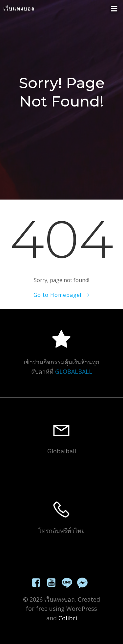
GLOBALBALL (74, 371)
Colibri (68, 618)
